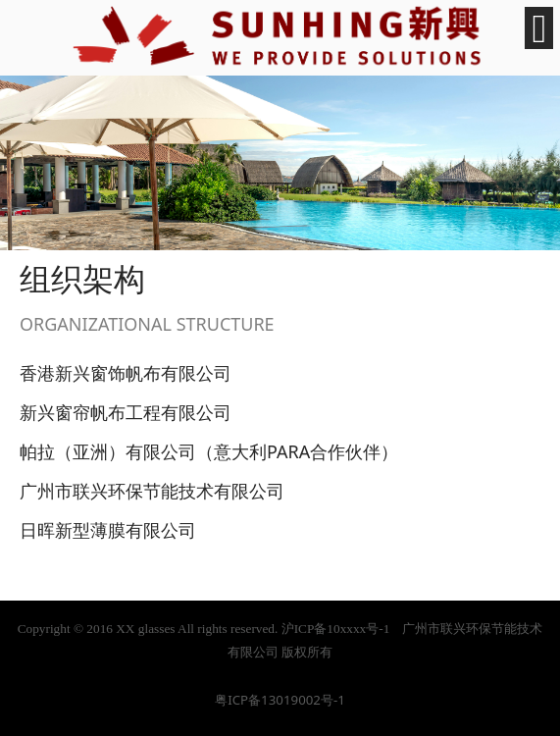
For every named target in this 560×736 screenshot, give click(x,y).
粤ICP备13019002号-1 (280, 700)
